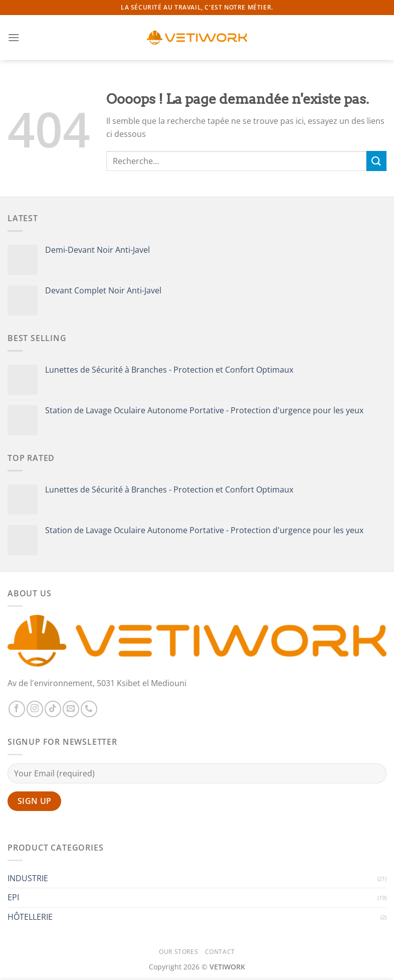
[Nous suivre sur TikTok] (53, 709)
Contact (220, 952)
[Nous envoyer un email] (71, 709)
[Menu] (14, 37)
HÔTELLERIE (30, 917)
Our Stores (178, 952)
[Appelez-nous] (89, 709)
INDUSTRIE (28, 878)
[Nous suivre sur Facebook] (17, 709)
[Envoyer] (376, 161)
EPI (13, 897)
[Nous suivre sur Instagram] (35, 709)
